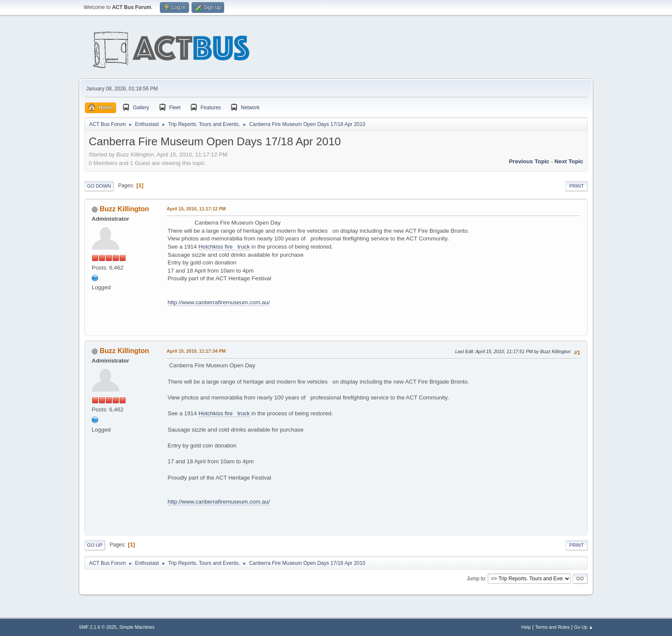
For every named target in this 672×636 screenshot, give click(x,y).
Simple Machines (137, 627)
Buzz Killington (124, 209)
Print (576, 186)
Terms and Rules (553, 627)
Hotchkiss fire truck (224, 247)
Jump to (476, 579)
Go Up (95, 545)
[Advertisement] (435, 52)
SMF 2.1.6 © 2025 (98, 627)
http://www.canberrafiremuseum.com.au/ (219, 302)
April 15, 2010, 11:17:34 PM (196, 351)
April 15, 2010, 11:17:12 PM (196, 209)
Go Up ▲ (583, 627)
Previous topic (529, 161)
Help (526, 627)
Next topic (569, 161)
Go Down (99, 186)
